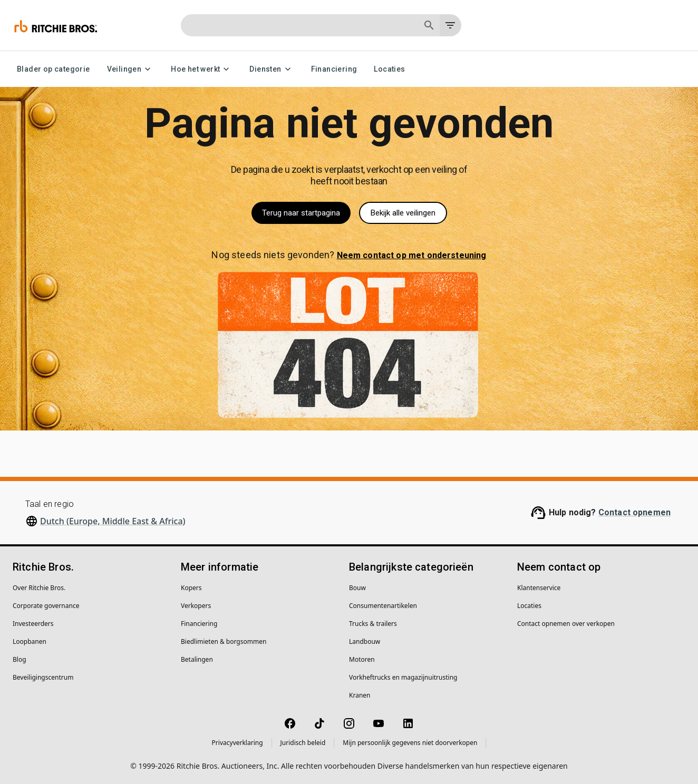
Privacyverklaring (237, 743)
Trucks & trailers (373, 624)
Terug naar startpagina (301, 213)
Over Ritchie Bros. (39, 588)
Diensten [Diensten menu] (272, 69)
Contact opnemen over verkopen (566, 624)
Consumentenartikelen (383, 606)
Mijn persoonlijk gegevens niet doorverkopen (410, 743)
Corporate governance (46, 606)
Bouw (357, 588)
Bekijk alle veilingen (403, 213)
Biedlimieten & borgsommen (224, 641)
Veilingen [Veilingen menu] (131, 69)
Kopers (191, 588)
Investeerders (33, 624)
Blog (20, 659)
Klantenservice (539, 588)
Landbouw (365, 641)
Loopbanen (30, 641)
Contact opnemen (634, 512)
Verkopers (196, 606)
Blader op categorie (54, 69)
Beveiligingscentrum (43, 677)
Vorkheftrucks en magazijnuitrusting (403, 677)
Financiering (334, 69)
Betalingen (197, 659)
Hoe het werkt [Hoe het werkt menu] (202, 69)
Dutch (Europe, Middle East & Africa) (113, 521)
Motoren (362, 659)
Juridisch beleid (303, 743)
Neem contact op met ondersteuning (412, 255)
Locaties (389, 69)
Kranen (360, 695)
